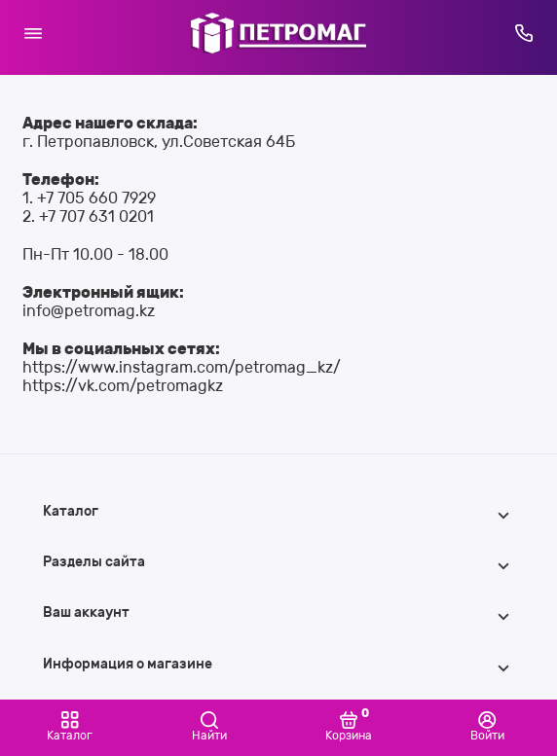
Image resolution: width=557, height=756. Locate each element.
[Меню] (33, 33)
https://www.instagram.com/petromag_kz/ (182, 367)
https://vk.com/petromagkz (123, 386)
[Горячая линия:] (525, 33)
